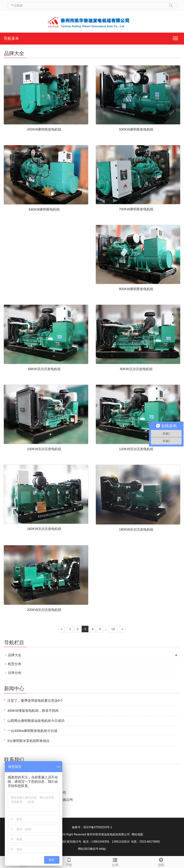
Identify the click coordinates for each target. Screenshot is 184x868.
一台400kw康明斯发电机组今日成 (32, 731)
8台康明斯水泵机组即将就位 (29, 741)
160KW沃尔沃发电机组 (44, 529)
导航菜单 (11, 38)
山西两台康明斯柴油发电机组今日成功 (36, 721)
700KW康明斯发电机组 (136, 209)
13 (113, 629)
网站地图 (137, 834)
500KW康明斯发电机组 (136, 129)
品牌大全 (15, 655)
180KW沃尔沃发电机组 (136, 529)
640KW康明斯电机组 (44, 209)
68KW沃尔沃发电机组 (44, 369)
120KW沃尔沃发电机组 (136, 449)
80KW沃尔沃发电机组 (136, 369)
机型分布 (15, 664)
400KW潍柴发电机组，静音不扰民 (33, 711)
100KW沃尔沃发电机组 (44, 449)
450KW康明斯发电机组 (44, 129)
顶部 (161, 862)
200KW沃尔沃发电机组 (44, 610)
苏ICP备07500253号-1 (98, 827)
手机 (69, 862)
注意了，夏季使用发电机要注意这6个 (35, 701)
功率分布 (15, 673)
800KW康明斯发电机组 (136, 289)
